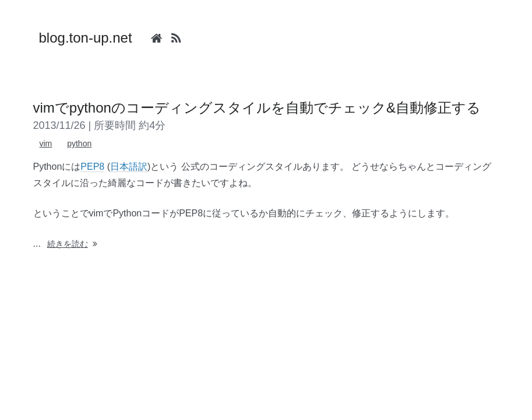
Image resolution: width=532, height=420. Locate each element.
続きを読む (73, 244)
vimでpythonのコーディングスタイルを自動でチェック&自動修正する (257, 108)
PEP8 (92, 167)
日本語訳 (129, 167)
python (79, 143)
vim (46, 143)
